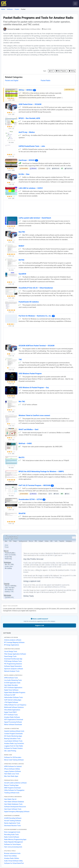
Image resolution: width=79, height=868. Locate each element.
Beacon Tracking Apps (11, 785)
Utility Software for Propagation (14, 790)
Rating (72, 71)
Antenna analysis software (13, 640)
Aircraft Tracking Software (13, 821)
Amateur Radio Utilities (12, 858)
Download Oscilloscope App (13, 659)
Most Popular (61, 71)
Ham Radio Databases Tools (13, 804)
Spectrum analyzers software (14, 669)
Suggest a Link (39, 625)
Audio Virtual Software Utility (13, 861)
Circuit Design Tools (11, 651)
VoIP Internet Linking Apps (13, 700)
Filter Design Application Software (15, 654)
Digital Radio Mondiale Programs (15, 692)
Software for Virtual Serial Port (14, 863)
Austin (18, 29)
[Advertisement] (39, 63)
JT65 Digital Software (11, 702)
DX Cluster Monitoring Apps (13, 736)
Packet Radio (46, 80)
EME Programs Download (12, 788)
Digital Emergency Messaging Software (17, 812)
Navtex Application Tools (12, 823)
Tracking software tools (12, 793)
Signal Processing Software (13, 722)
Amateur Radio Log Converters (14, 743)
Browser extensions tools (12, 853)
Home (3, 9)
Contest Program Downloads (13, 734)
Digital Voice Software (11, 690)
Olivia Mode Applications (12, 710)
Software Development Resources (15, 807)
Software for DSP (10, 695)
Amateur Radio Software (12, 717)
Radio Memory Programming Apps (15, 839)
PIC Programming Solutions (13, 664)
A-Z (51, 71)
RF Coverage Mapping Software (14, 642)
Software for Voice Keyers (12, 844)
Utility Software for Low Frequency (15, 705)
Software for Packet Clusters (13, 748)
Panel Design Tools (10, 656)
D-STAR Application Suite (12, 683)
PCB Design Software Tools (13, 661)
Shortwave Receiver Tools (12, 826)
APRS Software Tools (11, 678)
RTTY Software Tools (11, 715)
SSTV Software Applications (13, 688)
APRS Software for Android (13, 766)
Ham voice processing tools (13, 847)
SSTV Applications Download (14, 720)
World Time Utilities (10, 856)
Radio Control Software (12, 837)
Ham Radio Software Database (14, 802)
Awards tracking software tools (14, 731)
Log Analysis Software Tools (13, 741)
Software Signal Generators (13, 666)
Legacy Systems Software (13, 771)
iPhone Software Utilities (12, 769)
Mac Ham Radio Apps (11, 776)
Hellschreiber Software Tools (13, 697)
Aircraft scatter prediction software (15, 783)
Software (10, 9)
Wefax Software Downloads (13, 725)
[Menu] (75, 4)
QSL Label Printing (10, 751)
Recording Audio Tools (11, 835)
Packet (17, 9)
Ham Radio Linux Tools (12, 774)
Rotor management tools (12, 832)
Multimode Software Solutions (14, 707)
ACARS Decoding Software (13, 818)
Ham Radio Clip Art (10, 799)
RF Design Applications (12, 645)
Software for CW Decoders (13, 757)
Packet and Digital (12, 80)
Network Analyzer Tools (12, 671)
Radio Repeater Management (14, 842)
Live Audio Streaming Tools (13, 680)
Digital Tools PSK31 (11, 712)
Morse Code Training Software (14, 760)
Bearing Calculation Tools (12, 739)
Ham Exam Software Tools (13, 809)
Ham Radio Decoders (11, 685)
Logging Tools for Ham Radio (14, 746)
